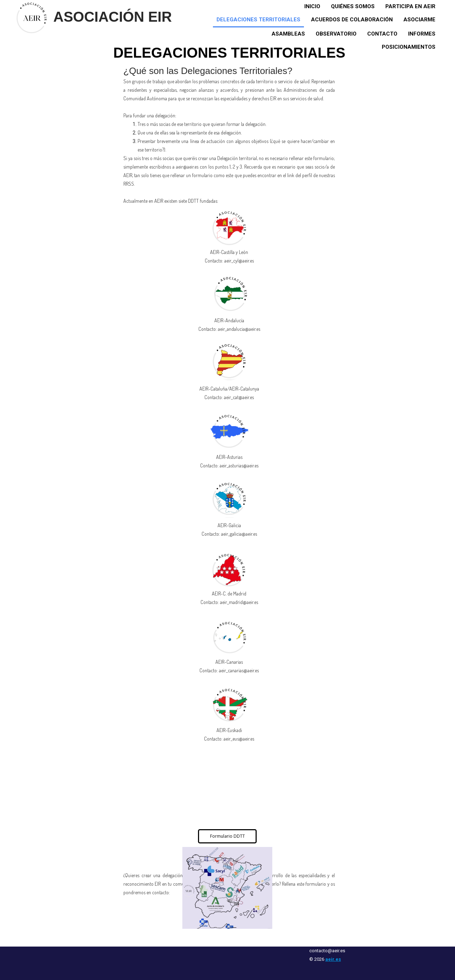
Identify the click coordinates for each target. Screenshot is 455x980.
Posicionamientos (409, 47)
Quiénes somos (353, 6)
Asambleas (288, 34)
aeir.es (333, 959)
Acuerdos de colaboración (352, 20)
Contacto (382, 34)
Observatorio (336, 34)
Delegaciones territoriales (258, 20)
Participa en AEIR (410, 6)
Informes (422, 34)
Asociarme (419, 20)
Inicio (312, 6)
